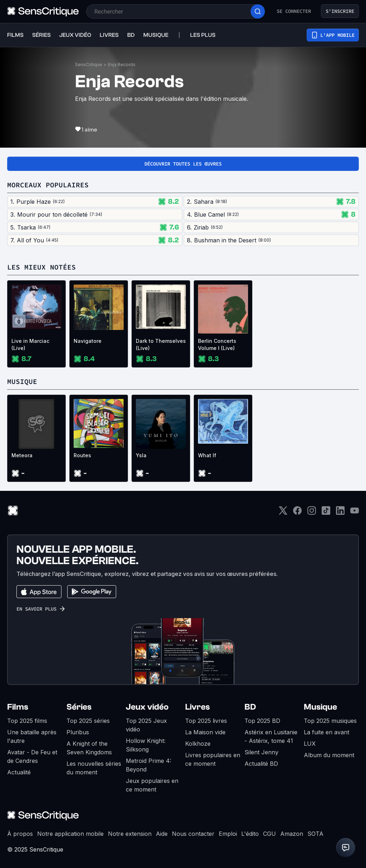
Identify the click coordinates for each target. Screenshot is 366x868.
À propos (20, 834)
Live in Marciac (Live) (30, 344)
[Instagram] (312, 513)
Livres (197, 707)
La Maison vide (205, 732)
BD (250, 707)
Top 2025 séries (88, 721)
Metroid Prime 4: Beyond (149, 765)
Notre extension (130, 834)
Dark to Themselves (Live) (161, 344)
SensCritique (89, 65)
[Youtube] (355, 513)
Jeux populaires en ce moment (152, 785)
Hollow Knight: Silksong (146, 745)
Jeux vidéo (147, 707)
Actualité (19, 772)
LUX (310, 744)
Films (18, 707)
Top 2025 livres (206, 721)
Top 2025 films (27, 721)
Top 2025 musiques (330, 721)
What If (207, 455)
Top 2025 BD (262, 721)
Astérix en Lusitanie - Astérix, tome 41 (271, 736)
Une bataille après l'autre (32, 736)
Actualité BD (261, 764)
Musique (320, 707)
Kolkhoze (198, 744)
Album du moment (329, 755)
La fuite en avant (327, 732)
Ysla (141, 455)
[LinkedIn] (340, 513)
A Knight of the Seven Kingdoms (89, 748)
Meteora (22, 455)
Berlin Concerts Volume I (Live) (217, 344)
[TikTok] (326, 513)
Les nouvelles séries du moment (94, 768)
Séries (79, 707)
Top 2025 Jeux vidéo (146, 725)
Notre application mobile (70, 834)
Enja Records (122, 65)
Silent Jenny (261, 752)
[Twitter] (283, 513)
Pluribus (78, 732)
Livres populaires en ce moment (213, 759)
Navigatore (88, 341)
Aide (162, 834)
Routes (82, 455)
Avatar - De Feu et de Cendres (32, 756)
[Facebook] (297, 513)
